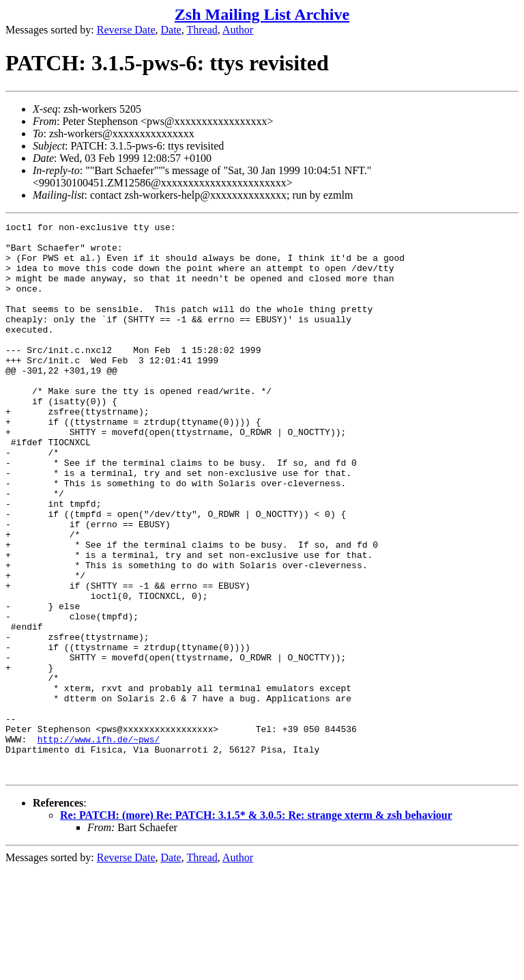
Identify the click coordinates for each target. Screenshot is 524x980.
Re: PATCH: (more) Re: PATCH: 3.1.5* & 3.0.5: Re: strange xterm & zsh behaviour (256, 926)
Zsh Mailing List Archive (262, 14)
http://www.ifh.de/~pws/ (99, 843)
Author (238, 30)
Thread (202, 30)
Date (171, 30)
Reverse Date (126, 30)
